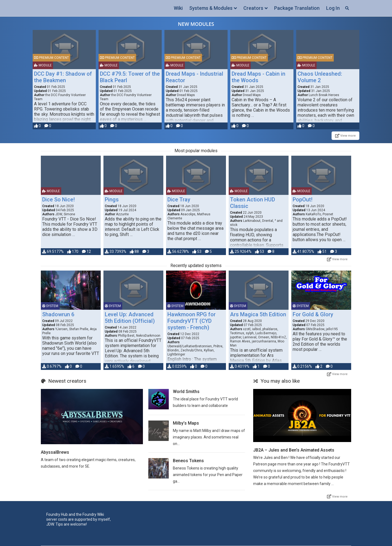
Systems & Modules (211, 8)
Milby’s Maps (186, 423)
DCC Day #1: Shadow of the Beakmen (63, 77)
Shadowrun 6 (58, 314)
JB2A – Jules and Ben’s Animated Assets (294, 450)
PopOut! (303, 200)
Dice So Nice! (59, 200)
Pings (112, 200)
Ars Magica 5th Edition (258, 314)
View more (345, 136)
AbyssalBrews (55, 452)
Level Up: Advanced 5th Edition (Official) (130, 318)
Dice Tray (179, 200)
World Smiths (186, 392)
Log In (333, 8)
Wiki (178, 8)
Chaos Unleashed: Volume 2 (320, 77)
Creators (253, 8)
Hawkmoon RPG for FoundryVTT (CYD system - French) (192, 321)
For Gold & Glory (313, 314)
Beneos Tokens (188, 461)
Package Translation (297, 8)
